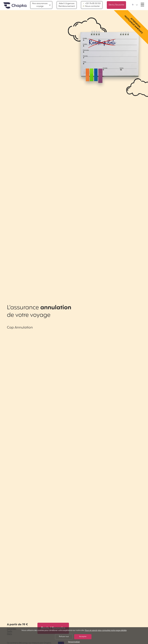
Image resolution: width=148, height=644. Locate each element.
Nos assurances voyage (40, 5)
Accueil (15, 6)
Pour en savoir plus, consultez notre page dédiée (106, 631)
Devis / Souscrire (116, 5)
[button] (135, 5)
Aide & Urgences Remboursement (67, 5)
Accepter (83, 637)
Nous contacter (91, 6)
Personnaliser (74, 642)
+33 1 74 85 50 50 (92, 4)
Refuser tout (64, 637)
